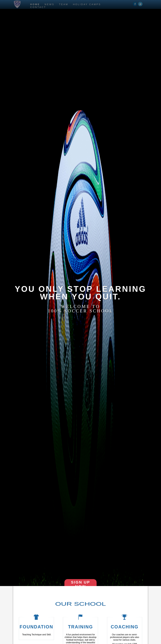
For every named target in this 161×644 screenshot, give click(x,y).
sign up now (80, 584)
